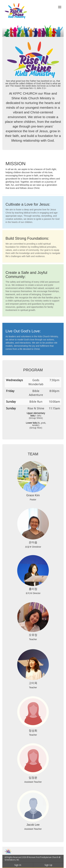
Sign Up (48, 865)
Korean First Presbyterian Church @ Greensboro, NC (33, 859)
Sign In (18, 865)
